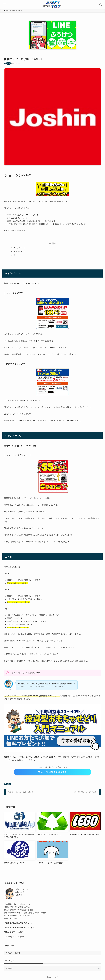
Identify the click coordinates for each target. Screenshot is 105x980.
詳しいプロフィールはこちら (16, 932)
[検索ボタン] (101, 4)
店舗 (9, 63)
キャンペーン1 (19, 248)
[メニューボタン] (4, 4)
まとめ (16, 255)
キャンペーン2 (19, 252)
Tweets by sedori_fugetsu (14, 937)
